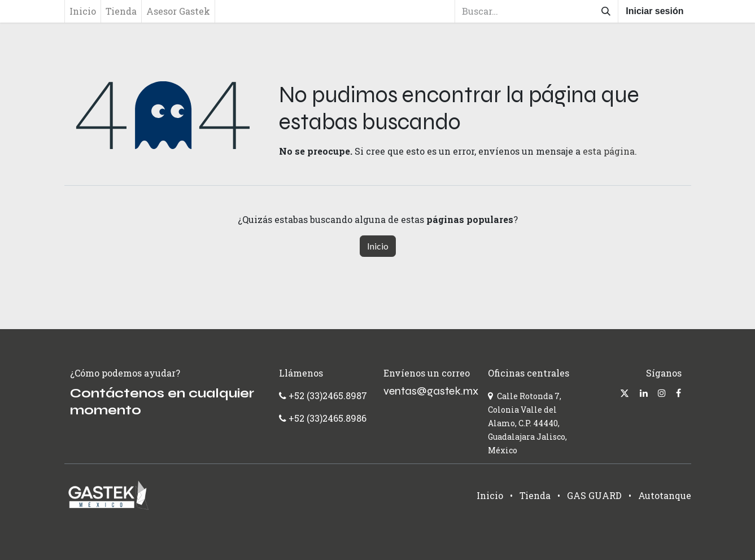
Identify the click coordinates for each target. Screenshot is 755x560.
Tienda (535, 495)
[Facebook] (678, 393)
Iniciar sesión (654, 11)
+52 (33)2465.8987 (327, 395)
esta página (609, 151)
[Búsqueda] (606, 11)
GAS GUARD (594, 495)
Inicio (378, 246)
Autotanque (665, 495)
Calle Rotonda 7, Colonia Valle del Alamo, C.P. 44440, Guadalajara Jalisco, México (527, 423)
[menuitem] (83, 11)
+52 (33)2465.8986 (328, 418)
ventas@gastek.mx (431, 391)
